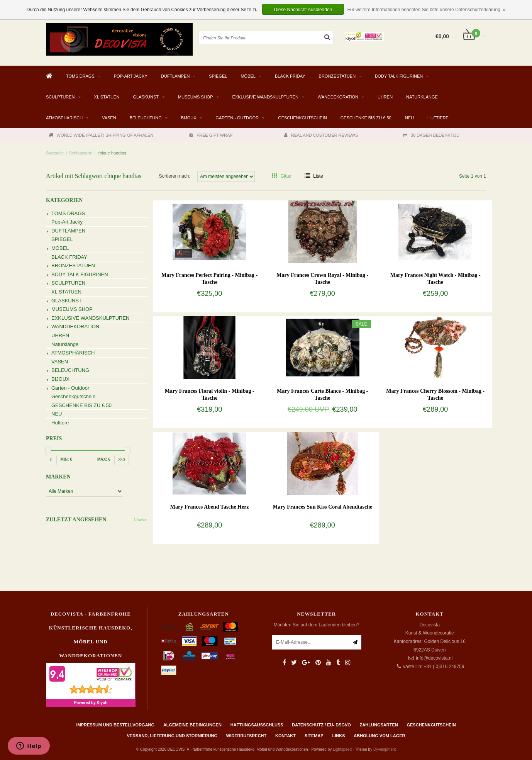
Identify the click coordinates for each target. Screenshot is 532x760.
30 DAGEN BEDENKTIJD (431, 135)
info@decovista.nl (434, 658)
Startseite (55, 153)
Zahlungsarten (379, 725)
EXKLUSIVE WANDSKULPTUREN (265, 97)
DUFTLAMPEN (175, 76)
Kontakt (285, 736)
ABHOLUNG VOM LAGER (379, 736)
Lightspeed (342, 749)
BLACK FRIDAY (290, 76)
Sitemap (314, 736)
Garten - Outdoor (237, 118)
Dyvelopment (385, 749)
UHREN (385, 97)
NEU (409, 118)
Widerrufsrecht (247, 736)
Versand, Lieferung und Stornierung (172, 736)
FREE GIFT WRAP (211, 135)
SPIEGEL (218, 76)
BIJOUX (189, 118)
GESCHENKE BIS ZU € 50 (366, 118)
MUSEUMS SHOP (195, 97)
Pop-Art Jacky (131, 76)
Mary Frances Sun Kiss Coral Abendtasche (322, 507)
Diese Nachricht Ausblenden (303, 10)
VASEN (109, 118)
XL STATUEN (107, 97)
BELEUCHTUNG (146, 118)
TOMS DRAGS (80, 76)
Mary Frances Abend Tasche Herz (210, 507)
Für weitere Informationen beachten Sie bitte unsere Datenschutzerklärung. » (427, 10)
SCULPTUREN (60, 97)
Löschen (141, 520)
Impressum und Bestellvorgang (115, 725)
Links (338, 736)
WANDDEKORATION (338, 97)
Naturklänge (422, 97)
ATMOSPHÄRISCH (64, 118)
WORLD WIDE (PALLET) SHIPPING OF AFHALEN (101, 135)
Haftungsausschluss (257, 725)
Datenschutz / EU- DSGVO (321, 725)
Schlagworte (81, 153)
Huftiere (438, 118)
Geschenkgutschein (302, 118)
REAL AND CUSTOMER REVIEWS (321, 135)
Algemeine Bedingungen (192, 725)
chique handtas (112, 153)
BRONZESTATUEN (337, 76)
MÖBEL (248, 76)
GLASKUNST (146, 97)
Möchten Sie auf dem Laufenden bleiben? (317, 625)
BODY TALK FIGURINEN (399, 76)
